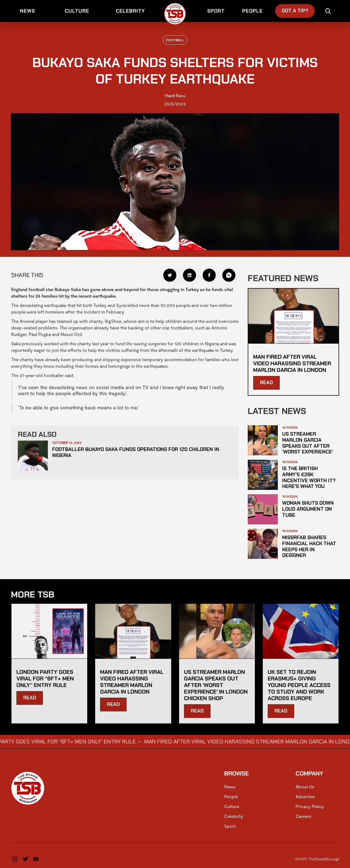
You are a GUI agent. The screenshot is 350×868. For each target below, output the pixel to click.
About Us (305, 787)
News (230, 787)
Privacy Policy (310, 806)
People (231, 796)
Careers (304, 816)
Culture (232, 806)
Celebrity (234, 816)
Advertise (305, 796)
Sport (230, 826)
